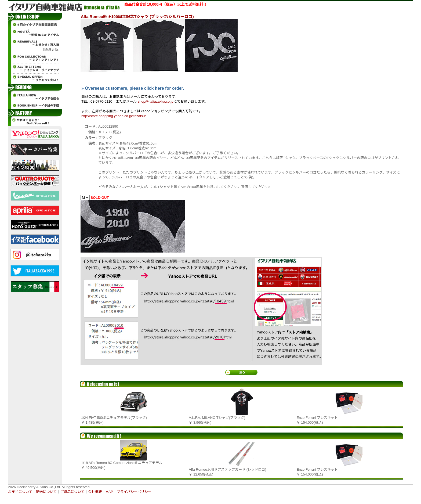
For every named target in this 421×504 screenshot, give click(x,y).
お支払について (20, 492)
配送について (46, 492)
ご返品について (72, 492)
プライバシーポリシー (134, 492)
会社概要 (95, 492)
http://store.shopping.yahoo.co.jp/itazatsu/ (114, 116)
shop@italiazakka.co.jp (156, 101)
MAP (109, 492)
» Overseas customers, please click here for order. (133, 88)
